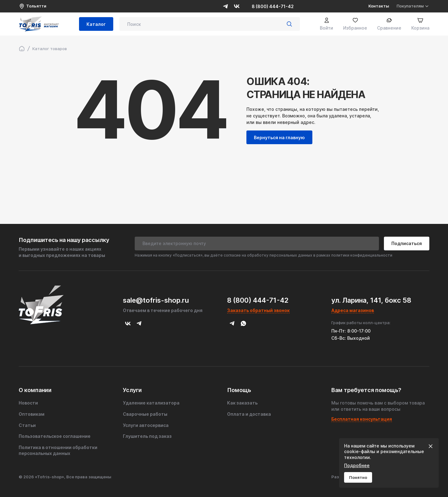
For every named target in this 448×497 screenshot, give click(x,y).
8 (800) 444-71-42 (273, 6)
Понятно (358, 477)
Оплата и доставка (249, 414)
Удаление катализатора (151, 403)
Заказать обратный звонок (258, 310)
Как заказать (242, 403)
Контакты (379, 6)
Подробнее (357, 465)
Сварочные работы (145, 414)
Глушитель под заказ (147, 436)
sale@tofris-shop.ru (156, 300)
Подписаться (407, 243)
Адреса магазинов (353, 310)
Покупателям (413, 6)
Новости (28, 403)
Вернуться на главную (279, 137)
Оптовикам (32, 414)
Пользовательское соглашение (55, 436)
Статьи (27, 425)
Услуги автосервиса (146, 425)
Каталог (96, 24)
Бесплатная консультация (362, 419)
